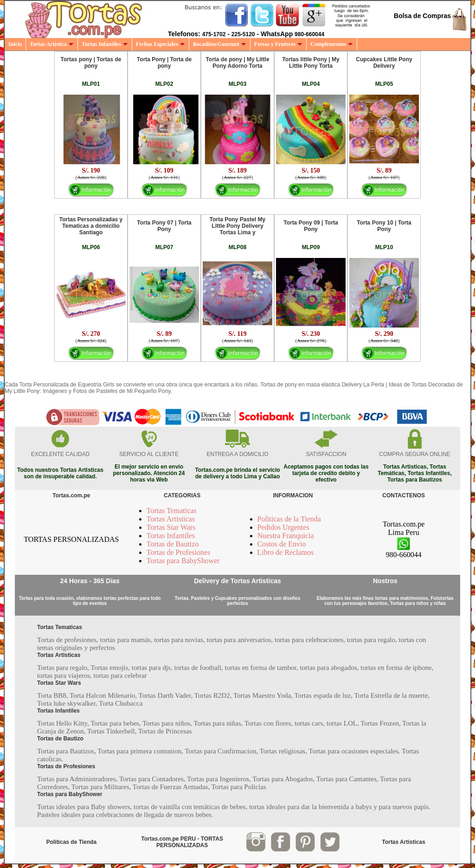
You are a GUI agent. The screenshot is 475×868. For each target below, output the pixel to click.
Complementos (332, 44)
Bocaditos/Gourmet (220, 44)
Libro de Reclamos (286, 552)
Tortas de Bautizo (173, 544)
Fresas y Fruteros (279, 44)
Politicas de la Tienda (289, 519)
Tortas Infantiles (105, 44)
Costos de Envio (282, 544)
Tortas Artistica (52, 44)
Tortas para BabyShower (183, 561)
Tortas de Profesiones (179, 552)
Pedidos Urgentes (283, 527)
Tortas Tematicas (172, 511)
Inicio (15, 44)
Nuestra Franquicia (286, 536)
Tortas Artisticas (171, 519)
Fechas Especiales (160, 44)
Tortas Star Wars (171, 527)
